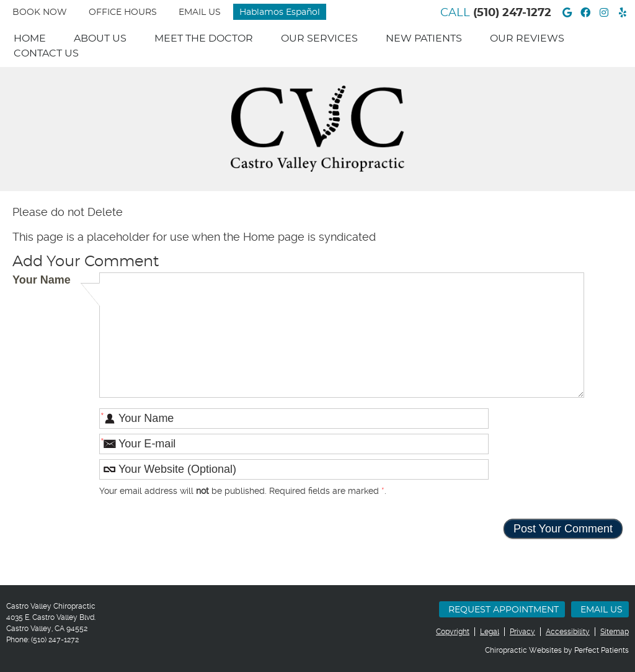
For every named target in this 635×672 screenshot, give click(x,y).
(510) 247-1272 (512, 13)
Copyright (453, 632)
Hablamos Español (280, 12)
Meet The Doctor (204, 38)
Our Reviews (527, 38)
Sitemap (615, 632)
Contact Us (46, 53)
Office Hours (123, 12)
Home (30, 38)
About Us (100, 38)
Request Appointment (504, 610)
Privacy (522, 632)
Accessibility (568, 632)
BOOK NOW (40, 12)
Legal (490, 632)
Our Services (319, 38)
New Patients (424, 38)
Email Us (200, 12)
